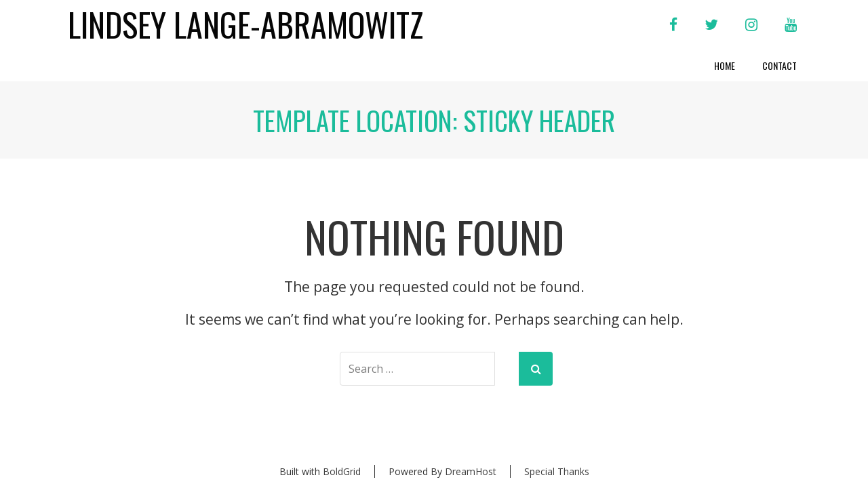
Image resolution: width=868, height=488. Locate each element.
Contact (780, 65)
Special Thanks (557, 471)
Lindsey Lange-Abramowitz (245, 25)
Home (725, 65)
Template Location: (434, 120)
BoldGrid (342, 471)
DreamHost (471, 471)
